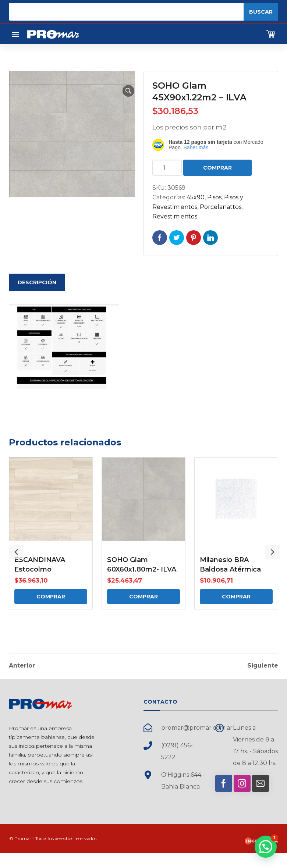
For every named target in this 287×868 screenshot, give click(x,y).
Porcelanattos (221, 207)
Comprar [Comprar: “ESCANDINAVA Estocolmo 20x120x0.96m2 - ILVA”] (51, 597)
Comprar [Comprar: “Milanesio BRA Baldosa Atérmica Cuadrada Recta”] (236, 597)
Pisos (214, 197)
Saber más (196, 147)
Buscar (261, 12)
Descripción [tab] (37, 282)
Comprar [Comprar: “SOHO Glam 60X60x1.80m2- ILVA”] (143, 597)
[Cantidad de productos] (167, 168)
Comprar (217, 168)
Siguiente (263, 665)
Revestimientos (175, 216)
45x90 (196, 197)
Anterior (22, 665)
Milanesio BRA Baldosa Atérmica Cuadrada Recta (230, 569)
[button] (128, 91)
